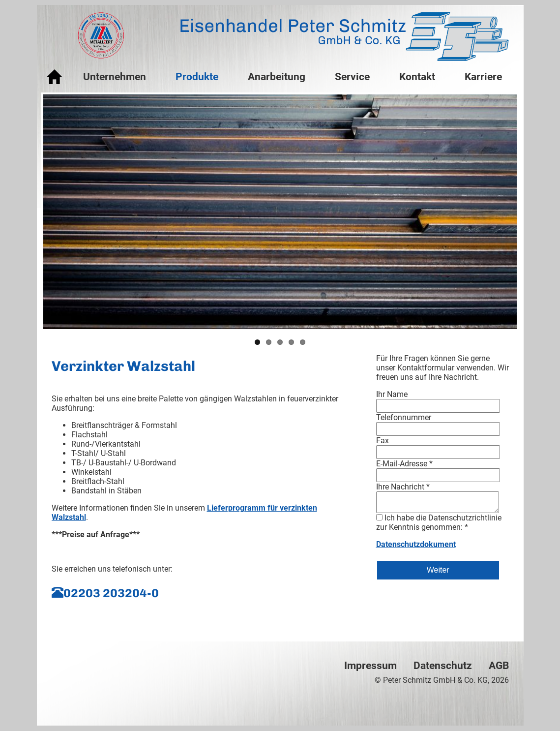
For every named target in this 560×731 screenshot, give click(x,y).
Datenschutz (443, 666)
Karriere (483, 77)
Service (352, 77)
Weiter (438, 570)
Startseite (55, 77)
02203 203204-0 (111, 593)
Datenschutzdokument (416, 544)
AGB (499, 666)
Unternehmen (115, 77)
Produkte (197, 77)
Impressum (370, 666)
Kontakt (417, 77)
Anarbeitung (277, 77)
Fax (383, 441)
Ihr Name (392, 394)
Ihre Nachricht (403, 487)
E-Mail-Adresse (404, 464)
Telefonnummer (404, 417)
